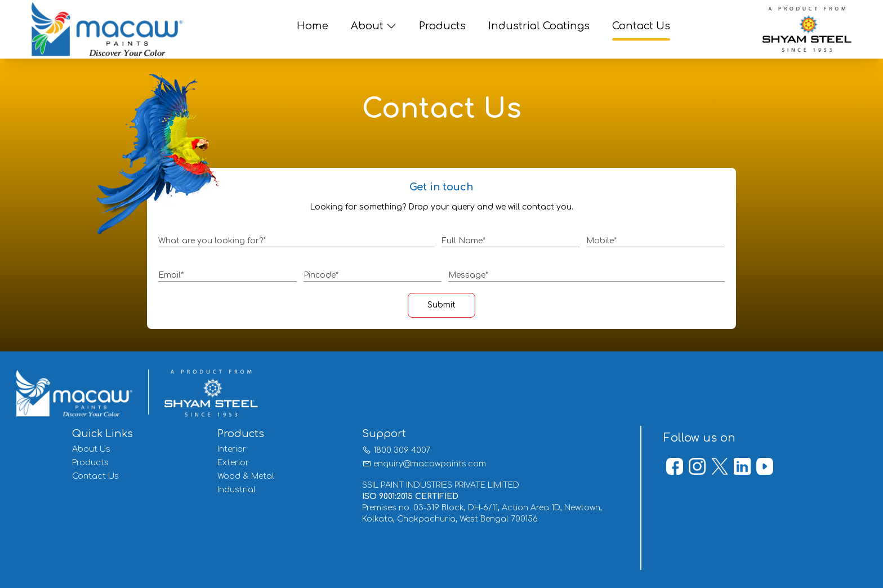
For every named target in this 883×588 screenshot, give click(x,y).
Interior (232, 449)
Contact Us (95, 476)
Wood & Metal (246, 476)
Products (90, 463)
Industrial (237, 490)
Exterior (233, 463)
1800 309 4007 (402, 450)
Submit (441, 305)
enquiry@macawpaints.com (430, 464)
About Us (91, 449)
